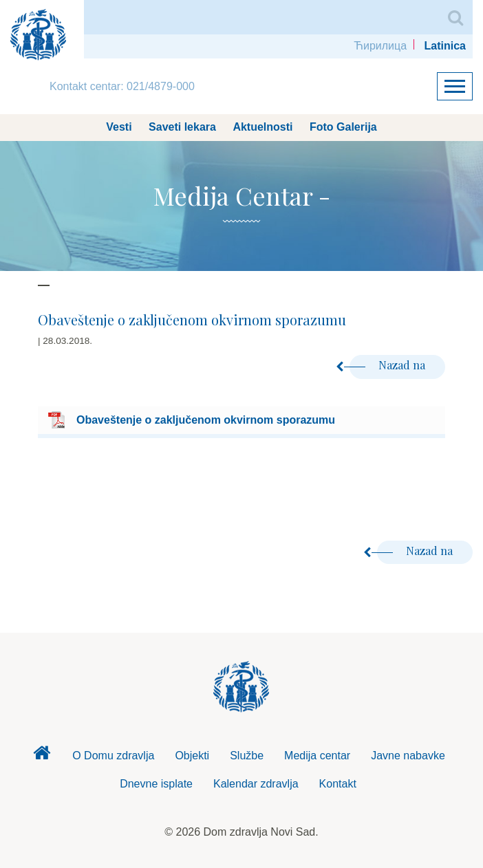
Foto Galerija (343, 127)
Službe (247, 756)
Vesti (119, 127)
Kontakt (338, 784)
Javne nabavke (408, 756)
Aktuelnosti (262, 127)
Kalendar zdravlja (256, 784)
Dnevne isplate (156, 784)
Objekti (192, 756)
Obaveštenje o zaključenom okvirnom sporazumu (206, 420)
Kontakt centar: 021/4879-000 (122, 86)
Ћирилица (380, 46)
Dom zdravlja (41, 757)
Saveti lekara (182, 127)
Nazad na (389, 365)
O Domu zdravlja (113, 756)
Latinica (445, 46)
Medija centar (317, 756)
